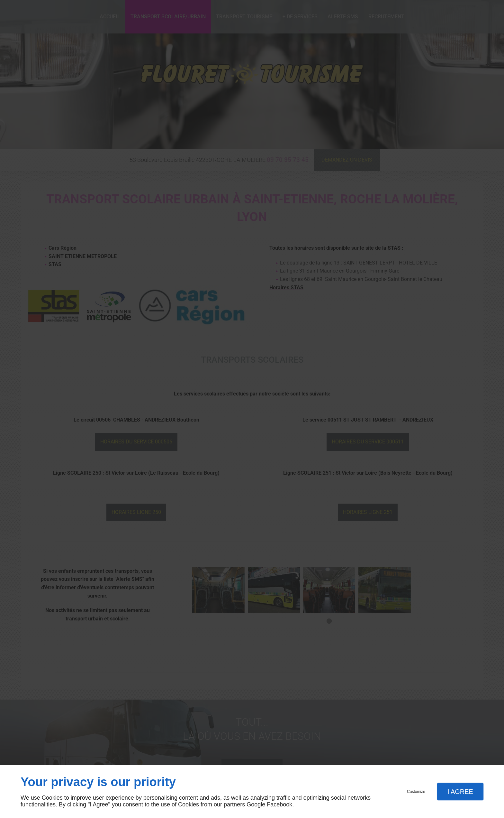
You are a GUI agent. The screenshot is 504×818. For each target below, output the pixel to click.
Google (256, 804)
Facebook (279, 804)
